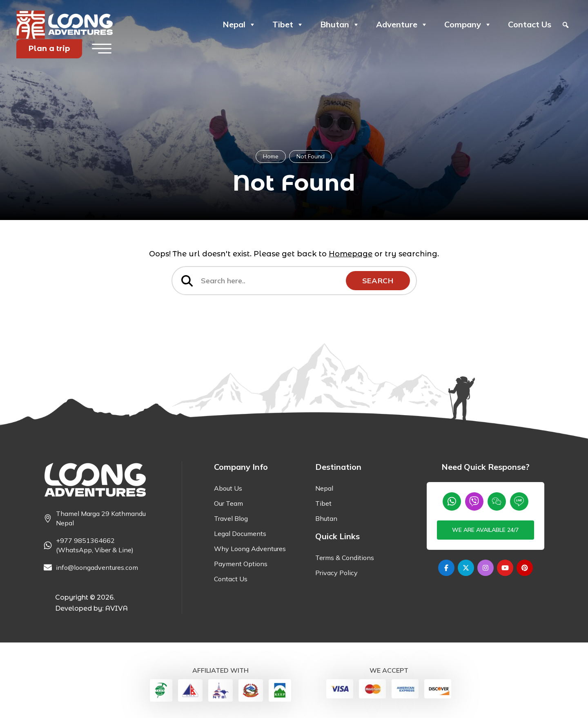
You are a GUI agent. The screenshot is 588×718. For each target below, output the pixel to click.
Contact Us (530, 24)
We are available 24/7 (485, 530)
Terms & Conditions (345, 558)
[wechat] (497, 501)
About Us (228, 488)
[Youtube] (505, 568)
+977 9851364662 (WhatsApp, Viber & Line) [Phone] (95, 545)
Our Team (228, 503)
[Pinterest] (525, 568)
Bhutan (340, 24)
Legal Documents (240, 533)
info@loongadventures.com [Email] (97, 567)
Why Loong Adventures (250, 549)
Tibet (288, 24)
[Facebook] (446, 568)
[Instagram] (486, 568)
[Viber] (474, 501)
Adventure (402, 24)
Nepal (239, 24)
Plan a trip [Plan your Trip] (49, 49)
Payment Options (241, 564)
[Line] (519, 501)
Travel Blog (231, 518)
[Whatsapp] (452, 501)
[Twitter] (466, 568)
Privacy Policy (336, 573)
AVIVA (116, 608)
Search (378, 281)
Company (468, 24)
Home (271, 156)
